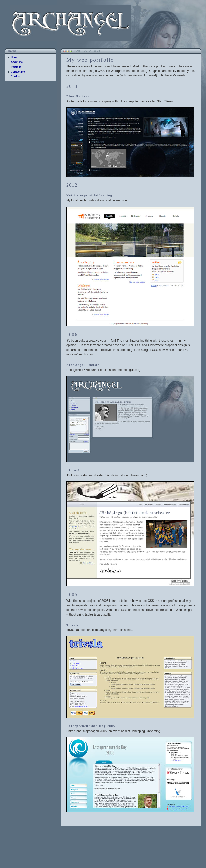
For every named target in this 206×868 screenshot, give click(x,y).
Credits (15, 77)
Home (14, 57)
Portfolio (16, 67)
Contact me (18, 72)
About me (17, 62)
